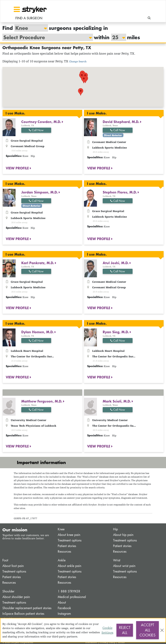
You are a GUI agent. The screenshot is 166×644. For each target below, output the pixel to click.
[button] (81, 92)
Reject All (125, 630)
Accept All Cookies (147, 630)
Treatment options (70, 540)
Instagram (64, 614)
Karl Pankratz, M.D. (38, 263)
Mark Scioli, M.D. (117, 401)
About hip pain (123, 535)
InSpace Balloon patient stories (23, 614)
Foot (5, 560)
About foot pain (13, 566)
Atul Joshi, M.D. (116, 263)
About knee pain (69, 535)
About (62, 602)
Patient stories (67, 546)
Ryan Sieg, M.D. (116, 332)
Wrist (117, 560)
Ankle (62, 560)
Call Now (36, 130)
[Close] (162, 630)
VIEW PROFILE (18, 168)
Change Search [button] (78, 61)
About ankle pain (69, 566)
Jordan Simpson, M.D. (40, 192)
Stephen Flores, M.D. (120, 192)
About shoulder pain (16, 597)
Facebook (64, 608)
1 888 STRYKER (69, 591)
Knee (61, 529)
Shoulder (8, 591)
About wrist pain (124, 566)
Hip (115, 529)
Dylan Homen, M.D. (38, 332)
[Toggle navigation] (17, 9)
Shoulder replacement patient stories (27, 608)
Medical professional (72, 597)
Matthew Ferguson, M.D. (42, 401)
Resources (64, 552)
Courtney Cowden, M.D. (42, 122)
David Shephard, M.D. (121, 122)
